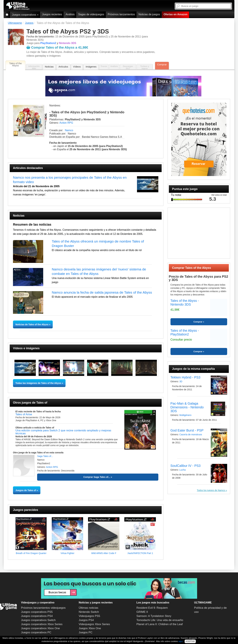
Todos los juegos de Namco (211, 490)
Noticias (49, 67)
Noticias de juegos (149, 14)
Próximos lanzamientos (121, 14)
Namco (69, 130)
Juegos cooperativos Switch (38, 620)
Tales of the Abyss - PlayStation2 (185, 332)
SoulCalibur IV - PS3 (186, 466)
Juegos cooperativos (25, 15)
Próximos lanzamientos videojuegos (43, 608)
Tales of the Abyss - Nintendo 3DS (185, 303)
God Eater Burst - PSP (187, 430)
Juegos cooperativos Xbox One (40, 628)
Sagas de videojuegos (91, 14)
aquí (180, 641)
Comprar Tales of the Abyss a (57, 47)
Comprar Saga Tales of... (97, 477)
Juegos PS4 (86, 620)
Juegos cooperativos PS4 (37, 616)
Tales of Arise (24, 414)
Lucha (182, 470)
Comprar (162, 64)
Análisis (70, 14)
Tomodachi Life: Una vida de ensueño (160, 620)
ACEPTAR (190, 641)
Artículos (63, 67)
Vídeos (77, 67)
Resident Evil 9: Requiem (152, 608)
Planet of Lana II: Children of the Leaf (160, 624)
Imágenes (91, 67)
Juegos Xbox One (90, 628)
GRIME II (142, 612)
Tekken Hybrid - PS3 (185, 377)
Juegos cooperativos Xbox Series (42, 624)
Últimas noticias (88, 608)
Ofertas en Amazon (176, 14)
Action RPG (66, 123)
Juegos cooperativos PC (36, 632)
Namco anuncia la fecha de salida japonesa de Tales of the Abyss (102, 292)
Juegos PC (85, 632)
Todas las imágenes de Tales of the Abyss (38, 383)
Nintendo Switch (89, 612)
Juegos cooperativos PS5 (37, 612)
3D (181, 381)
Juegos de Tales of (26, 490)
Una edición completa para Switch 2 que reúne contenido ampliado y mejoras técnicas (63, 432)
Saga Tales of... (45, 456)
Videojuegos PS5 (89, 616)
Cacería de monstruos (191, 434)
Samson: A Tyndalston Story (154, 616)
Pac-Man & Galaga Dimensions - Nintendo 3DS (187, 407)
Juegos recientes (52, 14)
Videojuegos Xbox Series (94, 624)
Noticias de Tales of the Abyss (32, 324)
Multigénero (185, 415)
